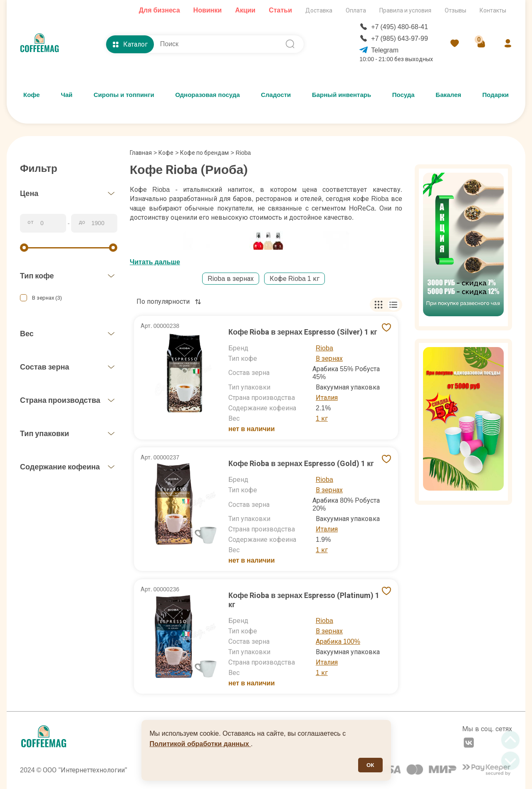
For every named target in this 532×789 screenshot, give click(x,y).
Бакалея (448, 95)
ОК (370, 765)
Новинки (208, 10)
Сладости (276, 95)
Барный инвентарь (341, 95)
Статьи (280, 10)
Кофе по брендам (204, 153)
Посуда (403, 95)
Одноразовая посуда (207, 95)
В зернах (329, 359)
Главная (143, 153)
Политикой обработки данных (200, 744)
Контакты (493, 10)
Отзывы (455, 10)
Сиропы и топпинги (124, 95)
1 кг (322, 418)
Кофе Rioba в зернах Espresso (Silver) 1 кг (303, 332)
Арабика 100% (338, 641)
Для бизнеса (160, 10)
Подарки (495, 95)
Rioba (324, 348)
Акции (245, 10)
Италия (327, 398)
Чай (67, 95)
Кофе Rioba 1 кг (294, 279)
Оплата (356, 10)
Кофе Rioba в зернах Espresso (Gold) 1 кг (301, 463)
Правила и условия (405, 10)
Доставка (319, 10)
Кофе (32, 95)
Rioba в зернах (231, 279)
